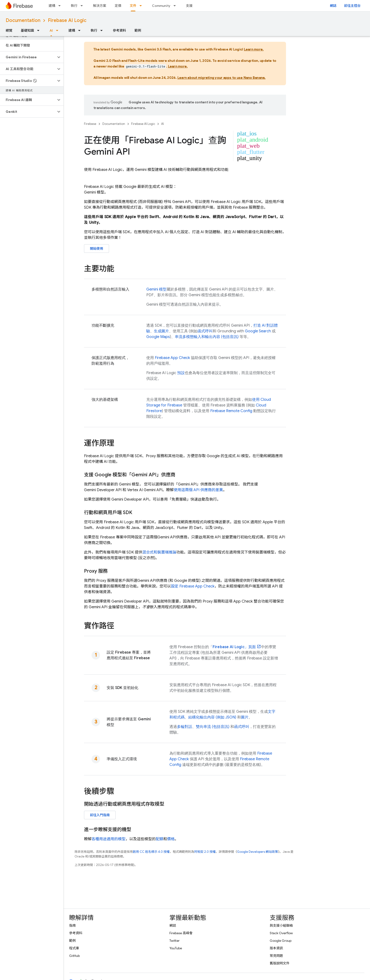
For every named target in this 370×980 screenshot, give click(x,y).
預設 (181, 373)
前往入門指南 (100, 815)
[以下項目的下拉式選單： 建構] (61, 6)
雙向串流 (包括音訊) (213, 727)
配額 (160, 839)
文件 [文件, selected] (133, 6)
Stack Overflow (281, 933)
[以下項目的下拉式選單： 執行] (83, 6)
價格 (171, 839)
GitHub (74, 956)
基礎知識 (27, 30)
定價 (118, 6)
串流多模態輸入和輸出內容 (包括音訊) (207, 337)
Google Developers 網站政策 (258, 852)
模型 (156, 289)
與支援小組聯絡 (281, 925)
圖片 (245, 717)
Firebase (90, 124)
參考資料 (119, 30)
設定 (193, 586)
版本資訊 (276, 948)
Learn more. (254, 49)
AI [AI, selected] (51, 30)
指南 (72, 925)
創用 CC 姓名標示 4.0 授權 (151, 852)
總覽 (9, 30)
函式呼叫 (205, 331)
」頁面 (234, 647)
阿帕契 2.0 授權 (205, 852)
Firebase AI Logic (67, 20)
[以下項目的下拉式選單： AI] (59, 30)
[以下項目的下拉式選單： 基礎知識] (40, 30)
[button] (28, 57)
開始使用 (97, 249)
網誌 (333, 6)
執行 (74, 6)
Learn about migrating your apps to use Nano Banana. (222, 78)
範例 (138, 30)
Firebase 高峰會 (181, 933)
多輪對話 (185, 727)
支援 (189, 6)
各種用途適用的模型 (109, 839)
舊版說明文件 (280, 963)
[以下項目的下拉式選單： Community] (176, 6)
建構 (52, 6)
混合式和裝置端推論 (159, 552)
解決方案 (100, 6)
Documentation (23, 20)
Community (161, 6)
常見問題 (276, 956)
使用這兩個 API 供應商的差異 (198, 490)
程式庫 (74, 948)
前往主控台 (352, 6)
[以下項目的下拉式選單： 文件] (142, 6)
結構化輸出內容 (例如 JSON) (212, 717)
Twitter (174, 941)
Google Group (281, 941)
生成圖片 (161, 331)
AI (162, 124)
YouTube (176, 948)
